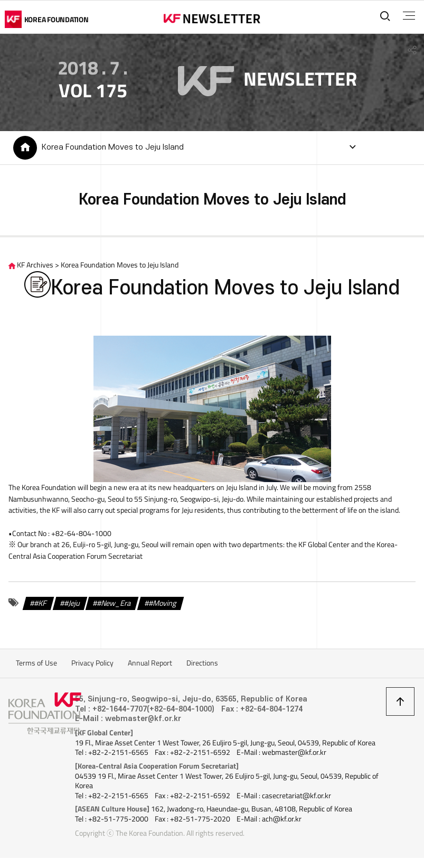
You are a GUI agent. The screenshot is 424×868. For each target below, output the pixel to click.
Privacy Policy (92, 665)
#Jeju (72, 605)
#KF (40, 605)
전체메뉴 (407, 16)
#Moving (163, 605)
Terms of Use (36, 665)
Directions (202, 665)
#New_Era (114, 605)
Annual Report (150, 665)
